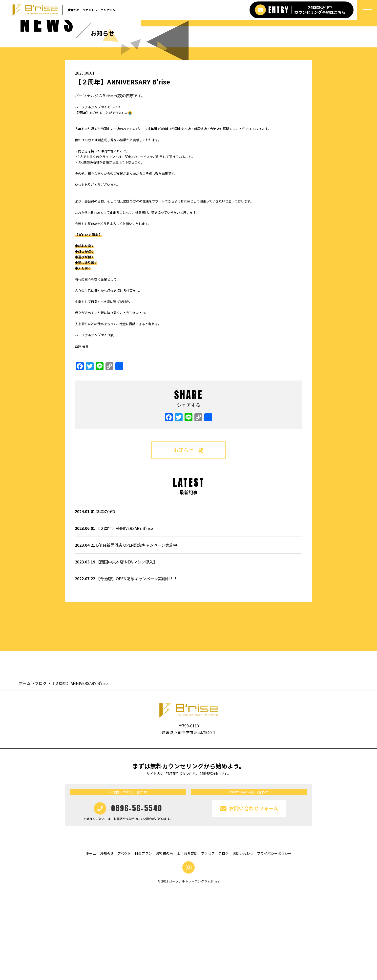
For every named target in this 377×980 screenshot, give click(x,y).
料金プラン (143, 943)
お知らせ (107, 943)
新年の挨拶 (95, 601)
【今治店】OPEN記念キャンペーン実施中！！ (126, 668)
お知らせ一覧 (188, 540)
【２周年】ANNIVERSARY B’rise (114, 618)
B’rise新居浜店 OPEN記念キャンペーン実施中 (126, 635)
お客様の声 (164, 943)
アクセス (208, 943)
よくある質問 (187, 943)
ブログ (41, 773)
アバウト (124, 943)
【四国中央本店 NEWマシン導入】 (116, 652)
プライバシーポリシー (274, 943)
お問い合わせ (243, 943)
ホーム (25, 773)
